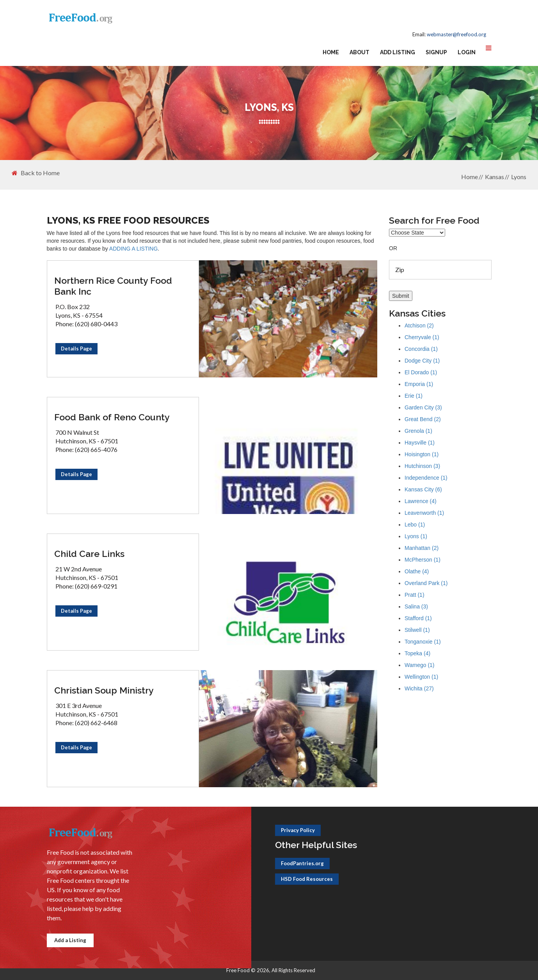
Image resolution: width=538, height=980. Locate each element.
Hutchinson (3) (422, 466)
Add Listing (398, 52)
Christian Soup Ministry (104, 690)
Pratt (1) (415, 595)
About (360, 52)
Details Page (76, 349)
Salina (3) (416, 606)
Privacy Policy (298, 830)
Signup (436, 52)
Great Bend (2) (423, 419)
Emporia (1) (419, 384)
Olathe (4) (417, 571)
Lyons (519, 177)
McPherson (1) (423, 560)
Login (467, 52)
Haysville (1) (420, 443)
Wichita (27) (419, 688)
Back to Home (36, 173)
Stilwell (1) (417, 630)
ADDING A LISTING (133, 249)
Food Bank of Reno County (112, 417)
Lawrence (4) (421, 501)
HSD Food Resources (307, 879)
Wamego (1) (420, 665)
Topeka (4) (417, 653)
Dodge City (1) (422, 361)
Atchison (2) (419, 325)
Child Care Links (89, 554)
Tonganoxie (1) (423, 642)
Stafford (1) (418, 618)
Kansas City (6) (423, 489)
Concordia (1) (421, 349)
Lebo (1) (415, 525)
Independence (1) (426, 478)
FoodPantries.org (302, 863)
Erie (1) (414, 396)
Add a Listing (70, 940)
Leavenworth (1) (424, 513)
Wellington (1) (421, 677)
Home (331, 52)
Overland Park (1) (426, 583)
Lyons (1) (416, 536)
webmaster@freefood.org (456, 34)
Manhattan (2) (422, 548)
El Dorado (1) (421, 372)
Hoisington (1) (422, 454)
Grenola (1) (418, 431)
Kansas (494, 177)
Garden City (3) (423, 407)
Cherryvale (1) (422, 337)
